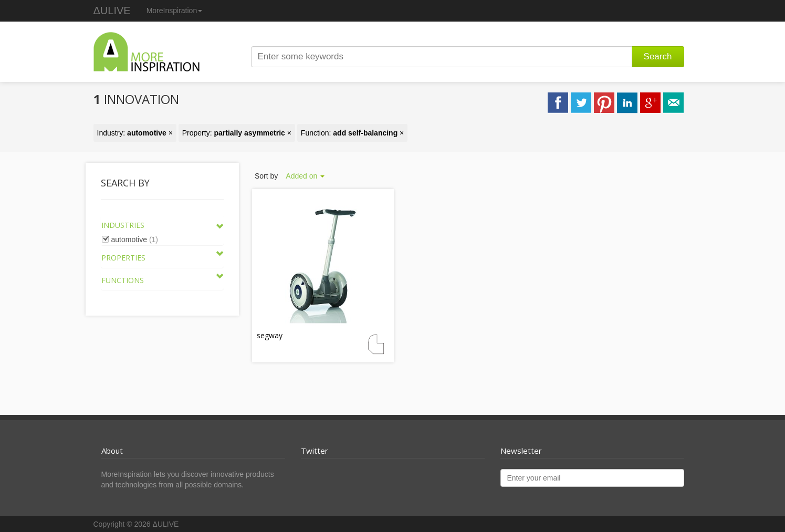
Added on (305, 176)
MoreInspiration (175, 11)
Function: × (352, 133)
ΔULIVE (112, 11)
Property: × (237, 133)
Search (658, 56)
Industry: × (135, 133)
